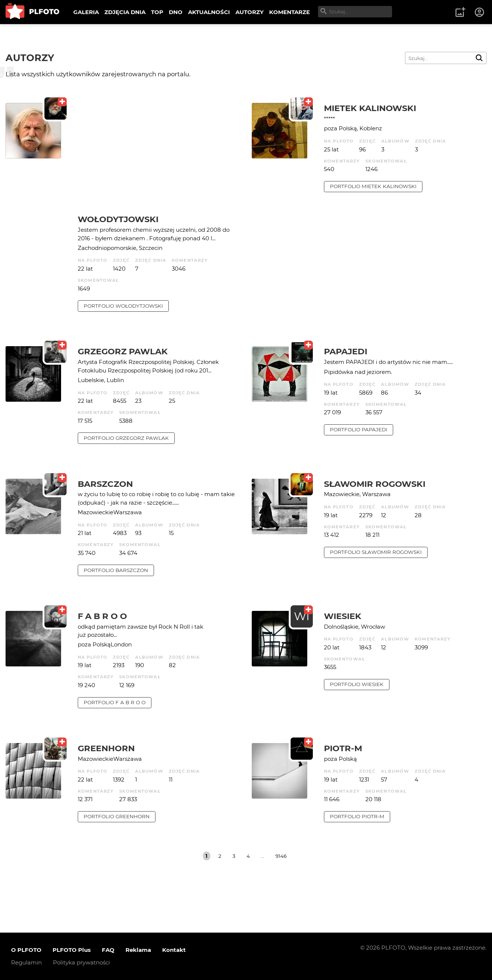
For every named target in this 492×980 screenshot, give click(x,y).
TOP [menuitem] (157, 12)
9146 (281, 856)
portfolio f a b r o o (115, 702)
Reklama (138, 950)
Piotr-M (343, 748)
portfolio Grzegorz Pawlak (126, 438)
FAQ (108, 950)
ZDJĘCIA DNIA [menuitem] (125, 12)
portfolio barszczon (116, 570)
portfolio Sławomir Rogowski (376, 552)
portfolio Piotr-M (357, 816)
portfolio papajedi (359, 429)
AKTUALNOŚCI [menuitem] (209, 12)
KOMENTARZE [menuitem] (289, 12)
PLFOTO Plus (72, 950)
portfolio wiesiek (357, 684)
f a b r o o (102, 616)
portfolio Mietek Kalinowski (373, 186)
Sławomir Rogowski (375, 484)
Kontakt (174, 950)
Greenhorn (106, 748)
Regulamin (26, 962)
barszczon (105, 484)
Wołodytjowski (118, 219)
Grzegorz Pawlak (123, 351)
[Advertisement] (159, 158)
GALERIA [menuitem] (86, 12)
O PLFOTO (26, 950)
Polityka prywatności (81, 962)
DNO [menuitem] (176, 12)
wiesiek (343, 616)
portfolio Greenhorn (117, 816)
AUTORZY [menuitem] (250, 12)
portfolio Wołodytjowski (123, 306)
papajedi (346, 351)
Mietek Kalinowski (370, 108)
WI (302, 616)
